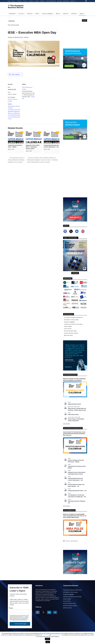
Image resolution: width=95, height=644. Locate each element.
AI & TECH (22, 14)
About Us (14, 1)
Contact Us (73, 1)
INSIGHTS (66, 14)
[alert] (72, 541)
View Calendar (66, 424)
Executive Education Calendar (71, 333)
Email (11, 608)
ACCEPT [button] (47, 639)
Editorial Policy (66, 1)
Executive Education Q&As (70, 331)
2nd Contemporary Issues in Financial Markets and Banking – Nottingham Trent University (16, 160)
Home (9, 1)
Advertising (59, 1)
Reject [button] (48, 642)
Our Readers (19, 1)
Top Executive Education (51, 1)
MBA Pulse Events (68, 335)
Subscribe (37, 1)
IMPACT (58, 14)
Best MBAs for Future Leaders (71, 320)
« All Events (11, 21)
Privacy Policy (45, 635)
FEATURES (74, 14)
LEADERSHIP (13, 14)
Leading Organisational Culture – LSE (77, 491)
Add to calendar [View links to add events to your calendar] (16, 74)
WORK (38, 14)
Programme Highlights (69, 322)
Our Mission (31, 1)
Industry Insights (68, 326)
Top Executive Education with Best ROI (73, 317)
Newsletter (42, 1)
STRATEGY (30, 14)
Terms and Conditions (57, 635)
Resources (25, 1)
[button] (86, 1)
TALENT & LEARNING (48, 14)
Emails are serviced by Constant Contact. (20, 620)
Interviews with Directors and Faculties (73, 324)
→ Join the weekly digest (20, 624)
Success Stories (68, 329)
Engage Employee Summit (74, 404)
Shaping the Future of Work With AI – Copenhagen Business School (33, 147)
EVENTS (82, 14)
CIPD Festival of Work (73, 415)
